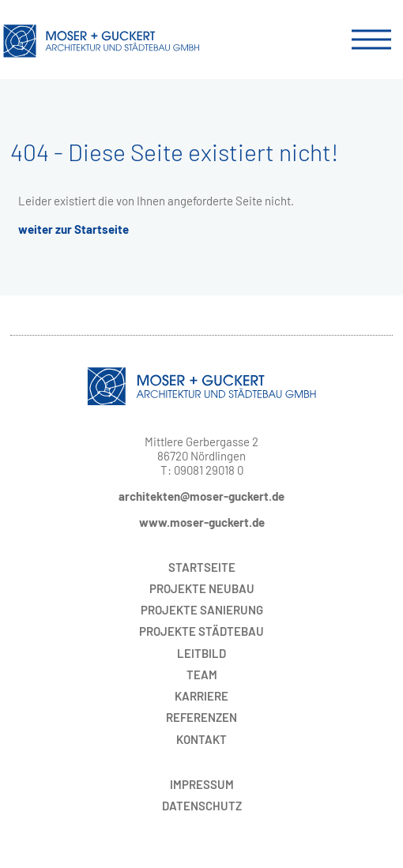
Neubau (202, 588)
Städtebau (201, 631)
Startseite (202, 567)
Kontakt (201, 739)
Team (202, 674)
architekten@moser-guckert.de (201, 496)
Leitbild (201, 653)
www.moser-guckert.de (202, 522)
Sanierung (202, 610)
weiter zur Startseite (73, 229)
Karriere (201, 696)
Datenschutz (202, 806)
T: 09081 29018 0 (202, 470)
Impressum (202, 784)
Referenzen (201, 717)
